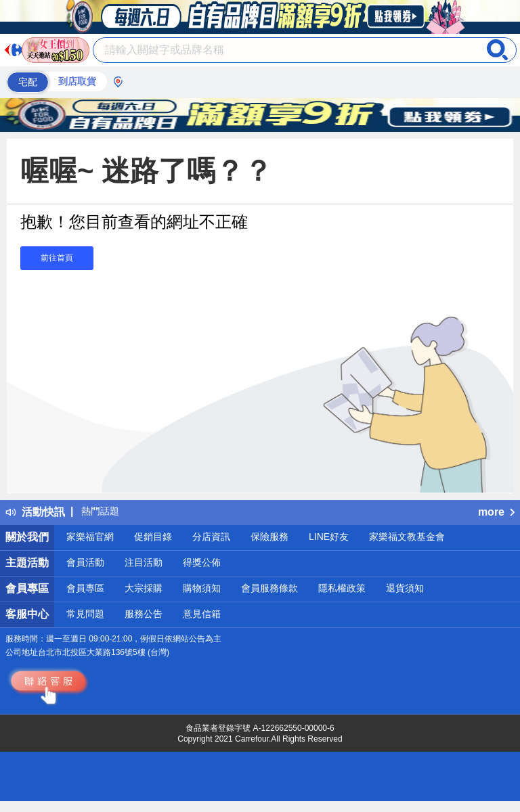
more (496, 512)
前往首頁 (57, 258)
